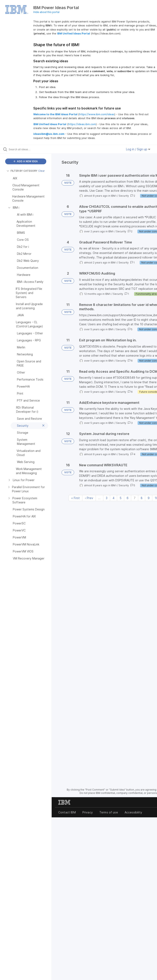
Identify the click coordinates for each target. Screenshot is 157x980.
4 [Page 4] (114, 498)
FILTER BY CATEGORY (22, 171)
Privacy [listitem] (88, 812)
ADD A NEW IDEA (26, 161)
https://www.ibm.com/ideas (97, 114)
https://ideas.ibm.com (82, 124)
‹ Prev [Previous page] (89, 498)
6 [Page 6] (128, 498)
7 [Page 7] (135, 498)
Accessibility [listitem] (133, 812)
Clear (42, 171)
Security (124, 196)
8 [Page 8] (142, 498)
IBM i (114, 196)
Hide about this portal (46, 12)
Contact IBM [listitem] (67, 812)
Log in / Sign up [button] (138, 149)
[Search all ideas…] (28, 149)
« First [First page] (76, 498)
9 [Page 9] (149, 498)
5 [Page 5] (121, 498)
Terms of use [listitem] (109, 812)
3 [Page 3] (107, 498)
